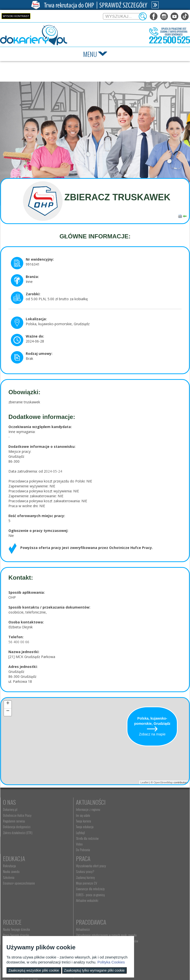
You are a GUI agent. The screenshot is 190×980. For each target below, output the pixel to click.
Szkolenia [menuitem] (130, 821)
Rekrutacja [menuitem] (131, 809)
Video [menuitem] (67, 844)
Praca (10, 866)
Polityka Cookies (111, 962)
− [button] (8, 712)
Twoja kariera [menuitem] (71, 821)
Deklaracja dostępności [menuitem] (17, 827)
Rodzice (73, 866)
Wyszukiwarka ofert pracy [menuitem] (18, 873)
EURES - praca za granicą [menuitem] (17, 902)
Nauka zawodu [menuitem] (133, 815)
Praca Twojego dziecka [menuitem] (77, 879)
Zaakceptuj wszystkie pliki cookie (34, 970)
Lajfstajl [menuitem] (68, 833)
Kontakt (74, 923)
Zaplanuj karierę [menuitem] (12, 885)
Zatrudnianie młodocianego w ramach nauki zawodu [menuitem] (150, 881)
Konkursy (136, 923)
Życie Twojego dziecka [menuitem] (77, 885)
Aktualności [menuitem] (132, 873)
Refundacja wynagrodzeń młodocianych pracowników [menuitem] (148, 890)
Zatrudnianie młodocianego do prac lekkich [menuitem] (150, 897)
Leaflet (145, 782)
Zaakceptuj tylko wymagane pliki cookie (94, 970)
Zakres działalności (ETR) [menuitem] (18, 833)
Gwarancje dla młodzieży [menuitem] (17, 896)
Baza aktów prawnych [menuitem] (137, 915)
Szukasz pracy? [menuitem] (12, 879)
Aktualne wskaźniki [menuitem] (14, 908)
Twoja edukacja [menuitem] (73, 827)
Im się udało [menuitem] (71, 815)
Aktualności (79, 802)
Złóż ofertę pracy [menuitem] (134, 903)
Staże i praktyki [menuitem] (134, 909)
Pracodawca (140, 866)
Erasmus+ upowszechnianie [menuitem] (141, 827)
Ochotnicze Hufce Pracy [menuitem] (17, 815)
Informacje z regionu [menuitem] (76, 809)
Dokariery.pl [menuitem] (10, 809)
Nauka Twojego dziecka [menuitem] (77, 873)
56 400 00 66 (19, 642)
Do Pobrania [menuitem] (71, 850)
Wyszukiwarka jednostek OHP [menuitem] (81, 931)
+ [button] (8, 704)
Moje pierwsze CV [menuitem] (13, 890)
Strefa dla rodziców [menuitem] (75, 838)
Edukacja (136, 802)
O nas (9, 802)
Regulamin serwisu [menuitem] (14, 821)
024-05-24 (54, 471)
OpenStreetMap (163, 782)
